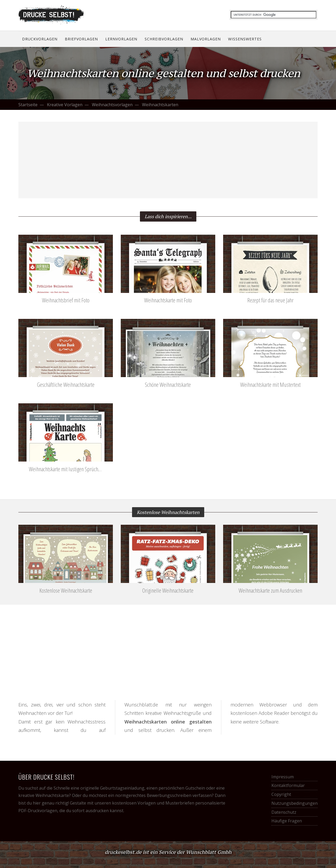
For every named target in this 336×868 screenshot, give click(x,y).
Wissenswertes (245, 39)
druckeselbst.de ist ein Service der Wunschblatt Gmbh (168, 852)
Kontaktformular (288, 785)
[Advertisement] (168, 160)
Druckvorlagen (40, 39)
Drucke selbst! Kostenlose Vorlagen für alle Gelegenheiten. (52, 15)
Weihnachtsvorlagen (112, 105)
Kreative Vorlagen (65, 105)
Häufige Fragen (287, 821)
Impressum (283, 777)
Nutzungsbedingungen (295, 803)
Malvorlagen (206, 39)
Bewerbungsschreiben (169, 795)
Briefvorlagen (81, 39)
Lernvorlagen (121, 39)
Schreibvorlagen (164, 39)
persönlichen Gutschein (182, 788)
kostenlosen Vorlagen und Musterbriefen (153, 803)
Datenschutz (284, 812)
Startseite (28, 105)
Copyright (281, 794)
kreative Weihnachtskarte (44, 795)
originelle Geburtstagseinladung (112, 788)
